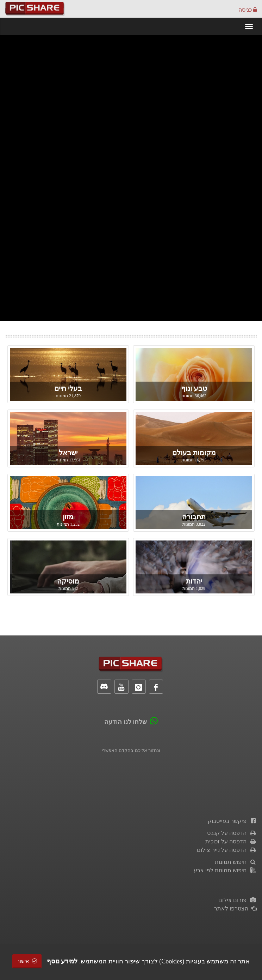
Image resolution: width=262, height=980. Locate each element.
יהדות (194, 581)
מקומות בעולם (194, 453)
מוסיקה (68, 581)
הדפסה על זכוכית (231, 841)
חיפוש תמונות (236, 862)
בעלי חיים (68, 388)
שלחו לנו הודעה (126, 722)
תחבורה (194, 517)
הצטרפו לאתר (235, 909)
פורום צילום (238, 900)
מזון (68, 517)
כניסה (248, 10)
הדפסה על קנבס (232, 833)
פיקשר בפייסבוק (232, 821)
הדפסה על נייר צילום (227, 850)
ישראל (68, 453)
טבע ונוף (194, 388)
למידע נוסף (62, 961)
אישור (27, 961)
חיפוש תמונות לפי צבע (225, 870)
